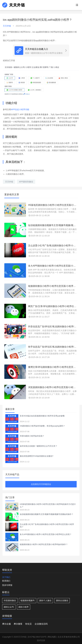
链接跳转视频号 (28, 600)
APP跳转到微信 (26, 182)
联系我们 (6, 581)
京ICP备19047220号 (37, 637)
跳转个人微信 (45, 600)
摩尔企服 (6, 624)
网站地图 (52, 637)
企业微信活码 (41, 624)
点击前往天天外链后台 (41, 484)
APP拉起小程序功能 (20, 109)
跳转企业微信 (62, 600)
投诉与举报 (7, 585)
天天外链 (9, 182)
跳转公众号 (9, 607)
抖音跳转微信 (10, 600)
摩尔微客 (18, 624)
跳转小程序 (24, 607)
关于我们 (6, 577)
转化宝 (29, 624)
